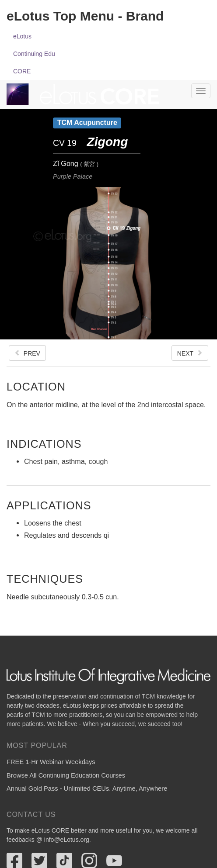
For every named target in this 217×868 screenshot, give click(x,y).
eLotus (22, 36)
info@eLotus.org (67, 840)
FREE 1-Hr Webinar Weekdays (51, 762)
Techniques (45, 579)
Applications (49, 505)
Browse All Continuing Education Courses (66, 775)
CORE (22, 71)
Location (36, 386)
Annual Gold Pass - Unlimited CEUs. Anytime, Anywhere (87, 788)
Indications (44, 444)
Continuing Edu (34, 54)
